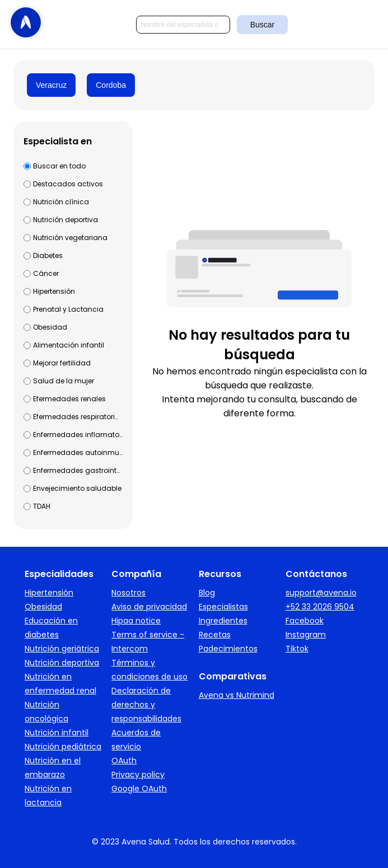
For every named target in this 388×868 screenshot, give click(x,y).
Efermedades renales (69, 399)
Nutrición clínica (61, 202)
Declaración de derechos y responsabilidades (146, 705)
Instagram (306, 635)
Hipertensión (54, 291)
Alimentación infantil (69, 345)
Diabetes (48, 255)
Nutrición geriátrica (62, 649)
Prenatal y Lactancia (68, 309)
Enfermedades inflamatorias (78, 435)
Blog (207, 593)
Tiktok (297, 649)
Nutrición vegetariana (70, 238)
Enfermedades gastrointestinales (78, 470)
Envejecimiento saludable (77, 488)
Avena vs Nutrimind (237, 695)
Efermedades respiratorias (78, 417)
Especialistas (223, 607)
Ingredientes (223, 621)
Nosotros (128, 593)
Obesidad (50, 327)
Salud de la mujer (64, 381)
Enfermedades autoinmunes (78, 452)
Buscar (263, 25)
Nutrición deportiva (66, 220)
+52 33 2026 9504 (320, 607)
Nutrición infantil (57, 733)
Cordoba (111, 85)
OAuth (124, 761)
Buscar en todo (59, 166)
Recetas (215, 635)
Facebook (305, 621)
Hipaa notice (136, 621)
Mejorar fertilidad (62, 363)
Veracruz (51, 85)
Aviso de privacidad (149, 607)
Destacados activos (68, 184)
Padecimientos (228, 649)
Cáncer (46, 273)
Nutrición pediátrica (63, 747)
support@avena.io (321, 593)
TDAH (42, 506)
